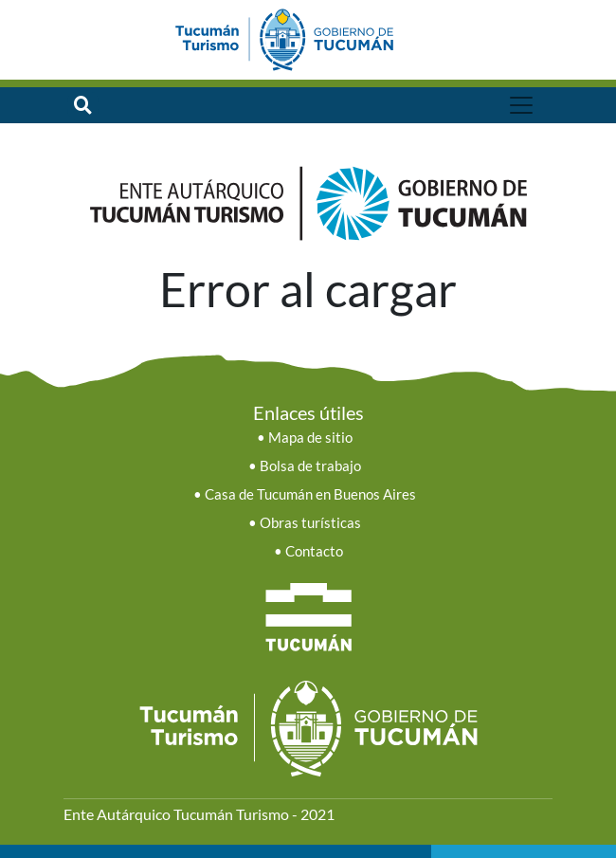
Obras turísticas (310, 523)
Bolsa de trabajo (310, 466)
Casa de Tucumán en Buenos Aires (310, 494)
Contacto (314, 551)
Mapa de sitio (310, 438)
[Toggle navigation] (521, 105)
